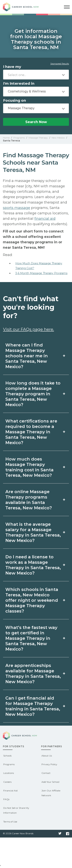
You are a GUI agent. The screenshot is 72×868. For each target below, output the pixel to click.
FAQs (6, 799)
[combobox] (36, 75)
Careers (7, 782)
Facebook (68, 834)
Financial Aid (10, 791)
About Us (47, 756)
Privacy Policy (49, 764)
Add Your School (50, 782)
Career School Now (24, 7)
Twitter (60, 834)
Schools (7, 756)
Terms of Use (10, 822)
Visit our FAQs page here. (29, 329)
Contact (46, 773)
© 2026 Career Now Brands (18, 833)
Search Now (36, 122)
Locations (9, 773)
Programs (9, 764)
